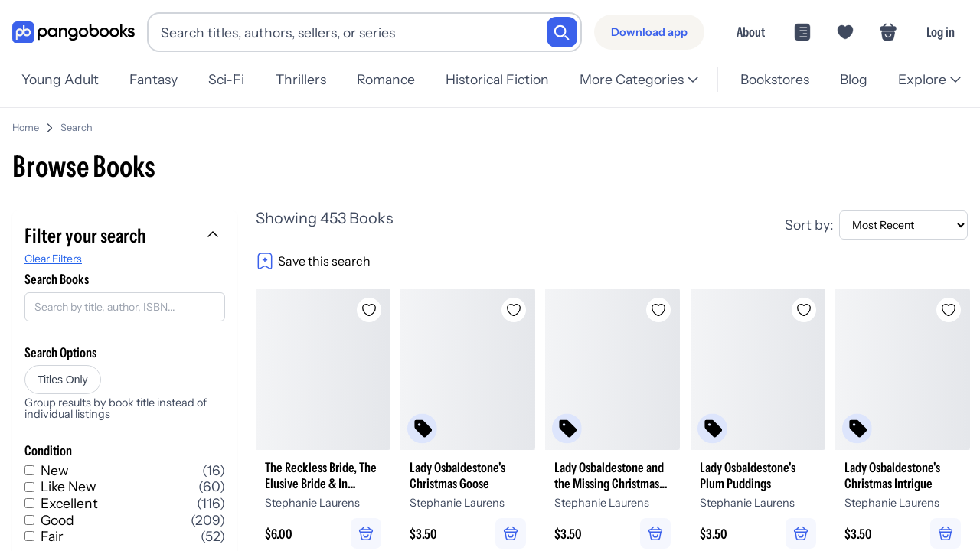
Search (77, 121)
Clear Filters (53, 253)
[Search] (562, 32)
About (751, 32)
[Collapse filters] (214, 230)
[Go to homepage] (73, 33)
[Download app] (649, 32)
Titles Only (63, 373)
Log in (941, 32)
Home (26, 121)
